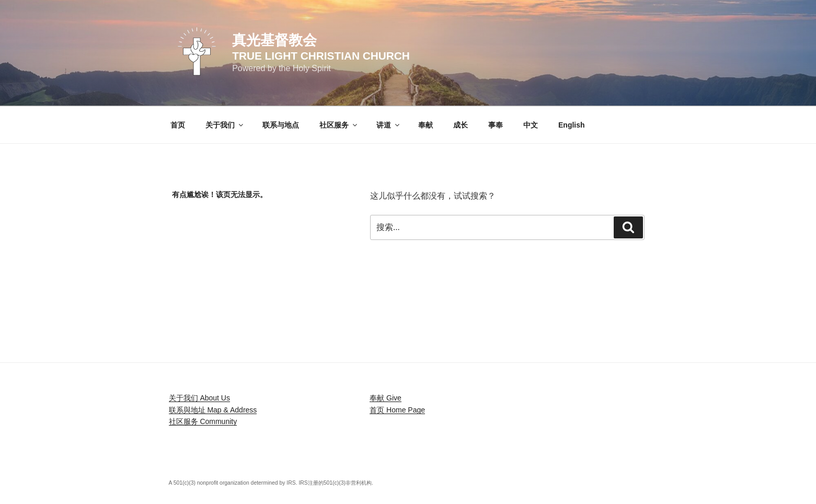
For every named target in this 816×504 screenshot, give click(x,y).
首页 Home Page (397, 410)
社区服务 (339, 125)
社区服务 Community (203, 421)
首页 (178, 125)
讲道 (389, 125)
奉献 (426, 125)
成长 (461, 125)
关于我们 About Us (199, 398)
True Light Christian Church (321, 56)
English (572, 125)
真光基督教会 (274, 40)
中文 (531, 125)
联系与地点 (281, 125)
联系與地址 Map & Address (213, 410)
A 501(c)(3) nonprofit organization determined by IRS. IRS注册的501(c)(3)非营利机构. (271, 483)
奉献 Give (386, 398)
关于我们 (225, 125)
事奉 (496, 125)
